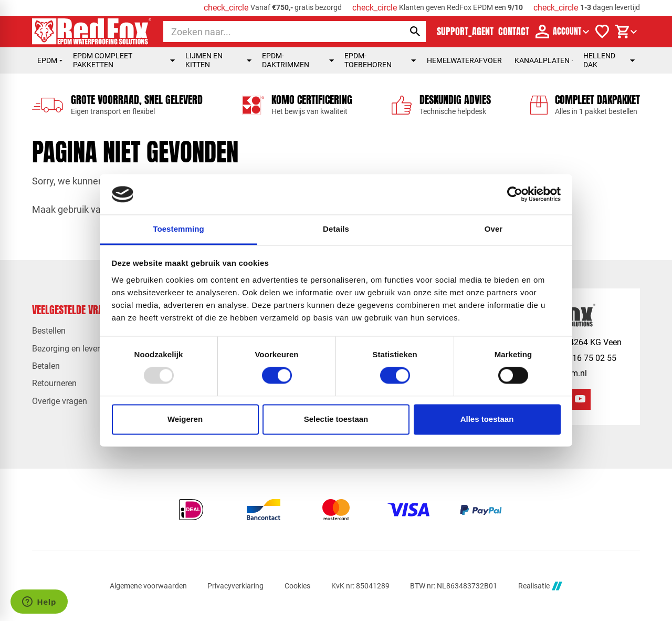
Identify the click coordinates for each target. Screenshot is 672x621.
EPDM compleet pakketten (124, 60)
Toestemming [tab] (178, 229)
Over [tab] (494, 229)
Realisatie (540, 586)
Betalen (46, 366)
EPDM (50, 60)
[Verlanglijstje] (602, 32)
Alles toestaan (487, 419)
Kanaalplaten (544, 60)
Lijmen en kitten (218, 60)
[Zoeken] (274, 32)
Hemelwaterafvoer (464, 60)
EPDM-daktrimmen (298, 60)
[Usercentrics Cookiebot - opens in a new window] (515, 194)
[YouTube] (580, 399)
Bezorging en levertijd (72, 349)
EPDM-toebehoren (380, 60)
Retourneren (54, 383)
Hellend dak (609, 60)
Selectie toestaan (336, 419)
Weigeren (185, 419)
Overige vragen (60, 401)
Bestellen (49, 331)
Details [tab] (336, 229)
